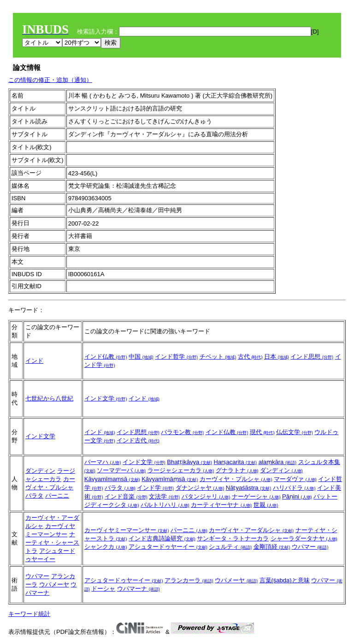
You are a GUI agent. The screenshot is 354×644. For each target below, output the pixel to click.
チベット (218, 357)
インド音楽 (126, 496)
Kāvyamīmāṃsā (170, 479)
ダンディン (40, 471)
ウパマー (310, 547)
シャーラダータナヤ (304, 538)
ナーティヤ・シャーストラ (52, 542)
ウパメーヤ (54, 584)
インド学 (155, 488)
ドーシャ (103, 589)
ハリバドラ (294, 488)
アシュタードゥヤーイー (168, 547)
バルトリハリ (165, 505)
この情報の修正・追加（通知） (50, 80)
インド (34, 361)
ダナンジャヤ (200, 488)
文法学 (164, 496)
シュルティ (230, 547)
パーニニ (57, 496)
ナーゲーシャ (256, 496)
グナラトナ (237, 470)
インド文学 (106, 398)
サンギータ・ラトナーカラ (233, 538)
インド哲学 (176, 357)
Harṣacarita (235, 462)
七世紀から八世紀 (49, 398)
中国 (141, 357)
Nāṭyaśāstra (248, 488)
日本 (277, 357)
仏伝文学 (295, 432)
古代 (250, 357)
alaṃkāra (277, 462)
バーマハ (103, 462)
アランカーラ (189, 580)
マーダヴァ (295, 479)
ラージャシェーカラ (181, 470)
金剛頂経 (272, 547)
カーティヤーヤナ (221, 505)
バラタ (34, 496)
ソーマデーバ (121, 470)
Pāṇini (297, 496)
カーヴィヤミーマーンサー (127, 530)
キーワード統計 (29, 614)
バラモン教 (182, 432)
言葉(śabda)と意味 (285, 580)
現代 (262, 432)
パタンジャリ (206, 496)
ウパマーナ (139, 589)
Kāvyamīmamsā (112, 479)
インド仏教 (106, 357)
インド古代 (138, 440)
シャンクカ (106, 547)
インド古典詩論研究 (162, 538)
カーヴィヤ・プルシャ (236, 479)
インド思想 (312, 357)
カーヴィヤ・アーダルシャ (251, 530)
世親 (266, 505)
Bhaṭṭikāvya (189, 462)
